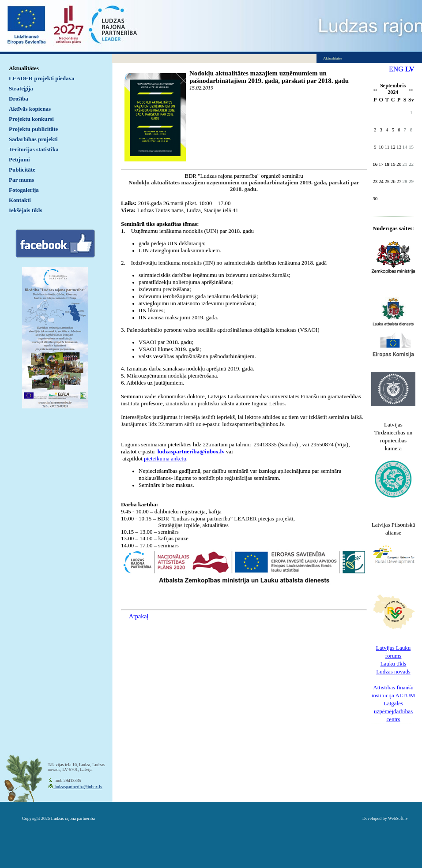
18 (387, 164)
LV (410, 69)
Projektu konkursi (31, 119)
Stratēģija (21, 88)
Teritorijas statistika (34, 149)
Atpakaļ (139, 616)
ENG (396, 69)
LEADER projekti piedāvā (42, 78)
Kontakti (20, 200)
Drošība (19, 99)
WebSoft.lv (398, 818)
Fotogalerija (24, 190)
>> (411, 90)
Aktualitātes (24, 68)
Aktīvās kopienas (30, 109)
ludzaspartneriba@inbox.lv (78, 787)
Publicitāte (22, 170)
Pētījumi (19, 159)
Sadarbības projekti (33, 139)
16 (375, 164)
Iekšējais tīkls (25, 210)
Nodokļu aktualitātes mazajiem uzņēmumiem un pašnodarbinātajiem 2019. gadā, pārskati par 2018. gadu (269, 77)
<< (375, 90)
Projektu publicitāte (33, 129)
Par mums (21, 180)
